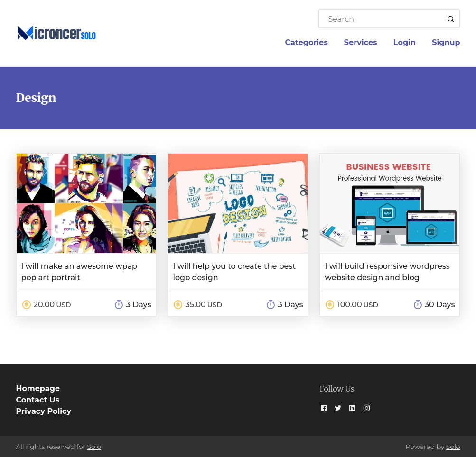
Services (361, 42)
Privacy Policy (44, 411)
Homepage (38, 388)
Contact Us (38, 400)
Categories (307, 42)
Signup (446, 42)
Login (405, 42)
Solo (94, 447)
